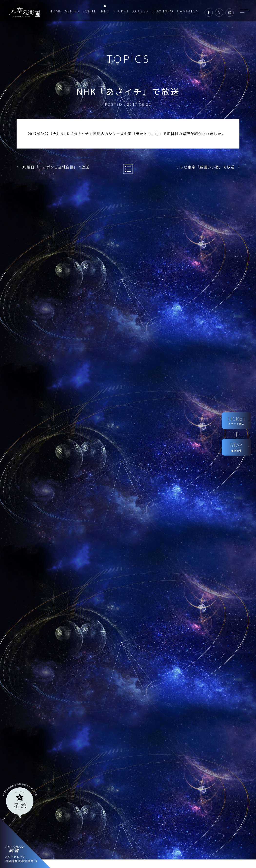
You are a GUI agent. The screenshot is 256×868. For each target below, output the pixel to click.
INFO (105, 11)
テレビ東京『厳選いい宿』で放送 (205, 167)
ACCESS (140, 11)
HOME (56, 11)
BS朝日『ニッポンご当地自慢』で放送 (55, 167)
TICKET (121, 11)
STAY (236, 447)
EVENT (89, 11)
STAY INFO (162, 11)
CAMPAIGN (188, 11)
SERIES (72, 11)
